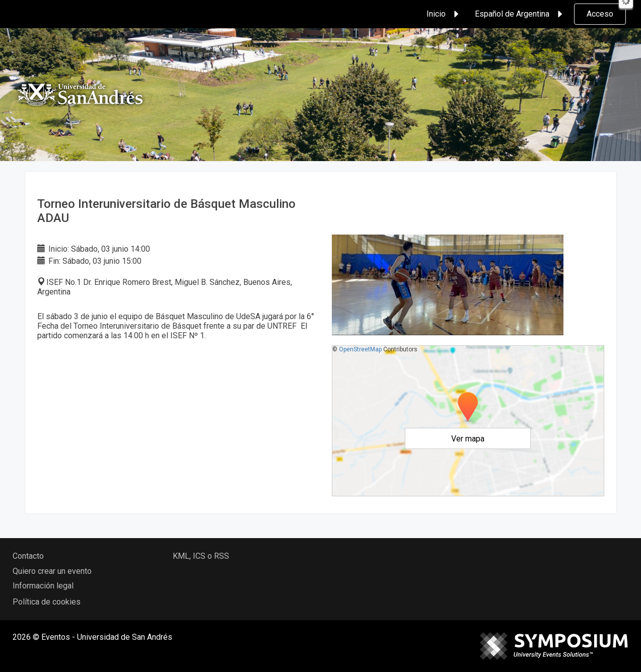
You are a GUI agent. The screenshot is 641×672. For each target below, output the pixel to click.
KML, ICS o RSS (201, 556)
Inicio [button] (444, 14)
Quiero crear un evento (52, 571)
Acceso (600, 14)
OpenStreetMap (360, 349)
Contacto (28, 556)
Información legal (43, 586)
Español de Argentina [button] (520, 14)
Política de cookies (47, 602)
